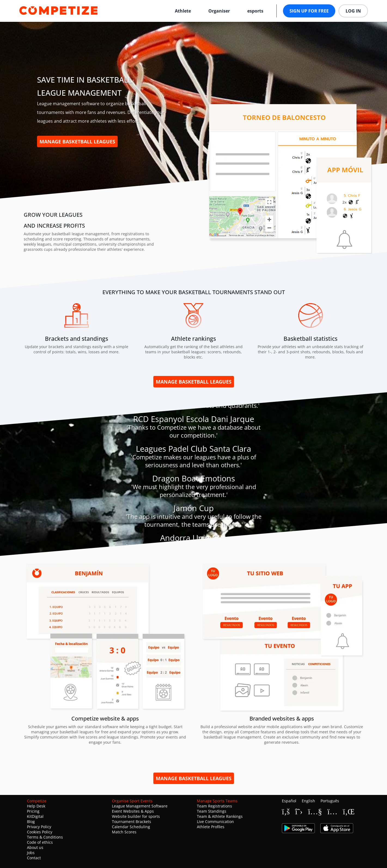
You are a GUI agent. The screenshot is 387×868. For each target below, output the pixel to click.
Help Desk (36, 806)
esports (255, 11)
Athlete (183, 11)
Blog (31, 822)
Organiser (219, 11)
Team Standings (212, 811)
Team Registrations (214, 806)
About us (35, 847)
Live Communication (215, 822)
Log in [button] (353, 11)
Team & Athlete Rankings (220, 816)
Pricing (33, 811)
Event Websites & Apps (133, 811)
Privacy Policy (39, 827)
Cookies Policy (40, 832)
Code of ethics (40, 842)
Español (289, 801)
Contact (34, 858)
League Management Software (140, 806)
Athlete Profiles (211, 827)
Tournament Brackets (132, 822)
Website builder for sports (136, 816)
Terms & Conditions (45, 837)
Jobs (31, 853)
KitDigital (35, 816)
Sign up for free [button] (309, 11)
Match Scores (124, 832)
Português (330, 801)
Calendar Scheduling (131, 827)
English (308, 801)
